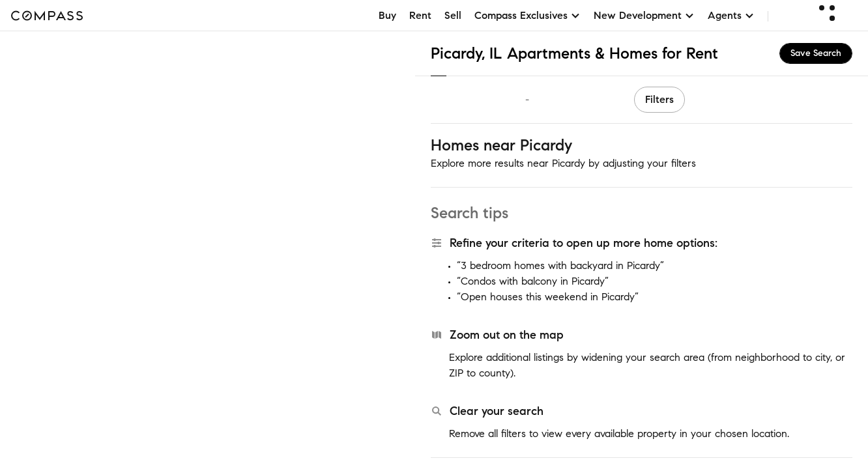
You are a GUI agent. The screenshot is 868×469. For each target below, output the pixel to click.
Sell (453, 15)
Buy (387, 15)
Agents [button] (731, 15)
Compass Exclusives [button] (528, 15)
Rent (420, 15)
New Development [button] (644, 15)
